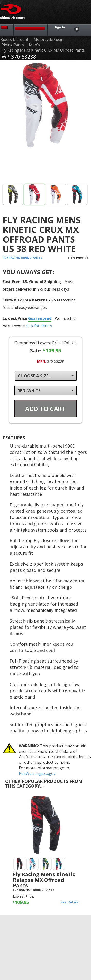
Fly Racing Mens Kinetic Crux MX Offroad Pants (43, 50)
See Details (70, 902)
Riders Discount (14, 39)
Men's (34, 45)
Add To (45, 409)
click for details (39, 326)
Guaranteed (40, 318)
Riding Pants (13, 45)
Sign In (60, 27)
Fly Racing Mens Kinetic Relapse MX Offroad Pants (44, 880)
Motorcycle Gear (48, 39)
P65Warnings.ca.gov (37, 773)
